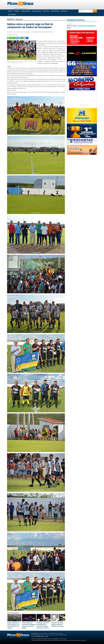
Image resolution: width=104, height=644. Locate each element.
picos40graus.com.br (36, 634)
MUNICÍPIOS (26, 11)
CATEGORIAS (36, 11)
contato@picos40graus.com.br (41, 637)
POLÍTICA (46, 11)
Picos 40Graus (70, 142)
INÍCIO (10, 11)
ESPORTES (55, 11)
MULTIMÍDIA (12, 14)
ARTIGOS (64, 11)
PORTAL (17, 11)
